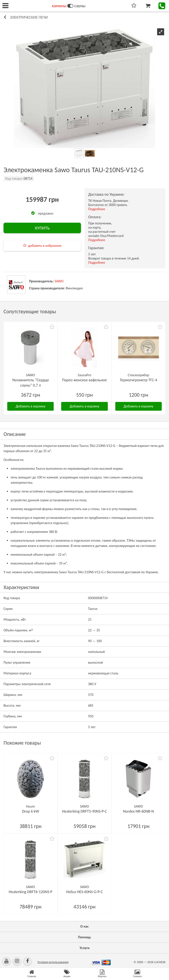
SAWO (59, 281)
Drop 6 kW (30, 811)
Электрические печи (29, 17)
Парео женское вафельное (84, 380)
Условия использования (53, 962)
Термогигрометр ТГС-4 (138, 380)
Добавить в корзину (30, 406)
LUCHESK (160, 962)
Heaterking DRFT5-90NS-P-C (84, 811)
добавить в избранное (45, 246)
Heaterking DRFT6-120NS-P (30, 892)
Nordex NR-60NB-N (139, 811)
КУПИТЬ (42, 228)
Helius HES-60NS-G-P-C (85, 892)
